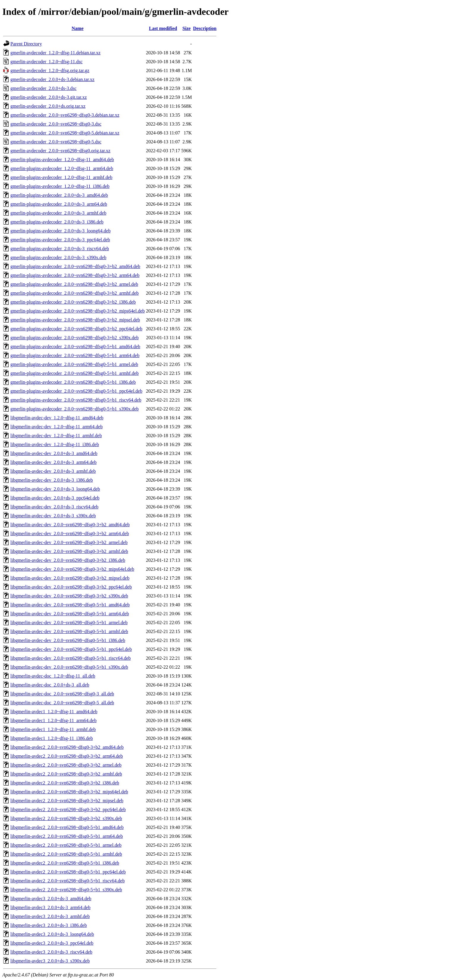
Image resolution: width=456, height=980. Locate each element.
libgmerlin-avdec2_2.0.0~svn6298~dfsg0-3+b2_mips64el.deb (69, 792)
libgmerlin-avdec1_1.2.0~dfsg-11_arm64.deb (53, 720)
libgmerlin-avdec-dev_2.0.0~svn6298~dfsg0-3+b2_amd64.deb (70, 525)
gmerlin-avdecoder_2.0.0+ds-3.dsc (43, 88)
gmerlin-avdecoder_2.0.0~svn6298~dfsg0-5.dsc (56, 142)
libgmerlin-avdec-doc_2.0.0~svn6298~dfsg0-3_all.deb (62, 694)
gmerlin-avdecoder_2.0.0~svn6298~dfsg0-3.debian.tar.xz (65, 115)
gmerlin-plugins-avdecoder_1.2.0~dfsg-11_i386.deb (60, 186)
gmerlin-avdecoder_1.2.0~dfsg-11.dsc (46, 62)
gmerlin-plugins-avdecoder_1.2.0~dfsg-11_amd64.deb (62, 160)
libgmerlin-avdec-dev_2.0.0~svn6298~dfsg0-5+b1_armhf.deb (69, 631)
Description (205, 28)
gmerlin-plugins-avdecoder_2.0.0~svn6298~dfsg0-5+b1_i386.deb (73, 382)
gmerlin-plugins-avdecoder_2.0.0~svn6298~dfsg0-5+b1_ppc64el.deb (76, 391)
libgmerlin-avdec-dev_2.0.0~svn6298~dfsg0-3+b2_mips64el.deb (72, 569)
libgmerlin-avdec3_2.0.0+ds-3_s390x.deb (50, 961)
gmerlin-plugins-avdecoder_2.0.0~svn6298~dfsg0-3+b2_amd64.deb (75, 266)
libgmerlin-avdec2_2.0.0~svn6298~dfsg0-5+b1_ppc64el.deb (68, 872)
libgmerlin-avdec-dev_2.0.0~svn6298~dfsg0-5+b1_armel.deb (69, 623)
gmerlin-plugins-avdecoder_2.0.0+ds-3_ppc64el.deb (60, 240)
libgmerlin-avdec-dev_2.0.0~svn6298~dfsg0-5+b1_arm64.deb (70, 614)
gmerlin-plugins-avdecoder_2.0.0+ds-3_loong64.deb (60, 231)
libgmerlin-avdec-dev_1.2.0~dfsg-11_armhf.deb (56, 436)
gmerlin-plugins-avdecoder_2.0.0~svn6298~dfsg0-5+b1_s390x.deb (75, 409)
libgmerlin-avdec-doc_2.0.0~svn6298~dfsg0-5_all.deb (62, 703)
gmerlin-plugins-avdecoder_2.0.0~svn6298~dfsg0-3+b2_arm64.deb (75, 275)
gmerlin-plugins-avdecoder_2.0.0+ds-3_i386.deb (57, 222)
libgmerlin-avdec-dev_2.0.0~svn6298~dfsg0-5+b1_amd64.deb (70, 605)
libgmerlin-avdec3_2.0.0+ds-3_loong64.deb (52, 934)
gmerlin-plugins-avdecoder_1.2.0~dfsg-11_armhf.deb (61, 177)
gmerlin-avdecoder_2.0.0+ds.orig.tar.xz (48, 106)
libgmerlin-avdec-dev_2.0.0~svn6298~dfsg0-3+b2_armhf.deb (69, 551)
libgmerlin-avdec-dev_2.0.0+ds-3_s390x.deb (53, 516)
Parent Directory (26, 44)
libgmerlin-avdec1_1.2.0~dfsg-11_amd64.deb (54, 712)
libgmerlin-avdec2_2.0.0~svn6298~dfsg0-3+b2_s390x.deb (66, 818)
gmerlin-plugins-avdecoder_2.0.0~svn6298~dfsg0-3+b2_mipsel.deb (75, 320)
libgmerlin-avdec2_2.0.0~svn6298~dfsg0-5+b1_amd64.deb (67, 827)
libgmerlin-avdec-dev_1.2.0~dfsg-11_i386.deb (55, 444)
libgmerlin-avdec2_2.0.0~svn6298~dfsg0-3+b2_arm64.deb (67, 756)
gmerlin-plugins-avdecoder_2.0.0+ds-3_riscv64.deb (60, 249)
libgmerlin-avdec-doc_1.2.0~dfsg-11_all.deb (53, 676)
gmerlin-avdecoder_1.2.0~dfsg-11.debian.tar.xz (56, 53)
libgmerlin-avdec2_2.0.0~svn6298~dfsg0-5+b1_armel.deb (66, 845)
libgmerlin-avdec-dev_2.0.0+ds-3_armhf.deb (53, 471)
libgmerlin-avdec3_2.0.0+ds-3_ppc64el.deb (52, 943)
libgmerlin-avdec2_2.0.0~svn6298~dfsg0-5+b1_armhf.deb (66, 854)
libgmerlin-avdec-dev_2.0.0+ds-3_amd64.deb (54, 453)
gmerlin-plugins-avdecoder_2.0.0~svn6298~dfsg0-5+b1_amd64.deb (75, 347)
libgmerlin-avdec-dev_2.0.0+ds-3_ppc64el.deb (55, 498)
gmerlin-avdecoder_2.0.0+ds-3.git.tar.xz (49, 97)
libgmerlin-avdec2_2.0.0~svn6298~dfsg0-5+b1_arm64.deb (67, 836)
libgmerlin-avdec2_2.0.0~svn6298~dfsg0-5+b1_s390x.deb (66, 890)
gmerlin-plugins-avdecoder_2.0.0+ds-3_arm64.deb (59, 204)
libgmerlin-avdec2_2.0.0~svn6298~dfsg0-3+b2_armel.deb (66, 765)
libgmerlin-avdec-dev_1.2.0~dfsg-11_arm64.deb (57, 427)
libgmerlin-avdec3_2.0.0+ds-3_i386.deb (49, 925)
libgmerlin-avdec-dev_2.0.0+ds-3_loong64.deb (55, 489)
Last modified (163, 28)
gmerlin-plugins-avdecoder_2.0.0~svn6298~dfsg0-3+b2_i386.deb (73, 302)
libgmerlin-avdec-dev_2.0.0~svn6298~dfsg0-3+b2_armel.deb (69, 542)
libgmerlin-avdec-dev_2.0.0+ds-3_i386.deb (52, 480)
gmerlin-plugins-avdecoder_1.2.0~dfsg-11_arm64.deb (62, 168)
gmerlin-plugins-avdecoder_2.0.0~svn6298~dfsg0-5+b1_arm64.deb (75, 355)
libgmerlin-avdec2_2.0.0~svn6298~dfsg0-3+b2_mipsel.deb (67, 801)
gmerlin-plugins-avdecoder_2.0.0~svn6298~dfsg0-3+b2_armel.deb (74, 284)
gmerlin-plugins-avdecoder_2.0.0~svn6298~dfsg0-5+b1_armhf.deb (75, 373)
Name (77, 28)
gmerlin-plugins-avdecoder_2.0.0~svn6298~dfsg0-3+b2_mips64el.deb (77, 311)
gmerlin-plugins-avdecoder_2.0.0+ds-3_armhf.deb (58, 213)
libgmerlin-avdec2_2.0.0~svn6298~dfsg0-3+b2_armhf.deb (66, 774)
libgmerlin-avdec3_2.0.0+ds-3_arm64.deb (50, 907)
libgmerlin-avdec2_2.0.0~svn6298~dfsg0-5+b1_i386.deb (65, 863)
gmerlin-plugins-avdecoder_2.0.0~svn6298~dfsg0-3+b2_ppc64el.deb (76, 329)
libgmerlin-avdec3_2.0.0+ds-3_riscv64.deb (51, 952)
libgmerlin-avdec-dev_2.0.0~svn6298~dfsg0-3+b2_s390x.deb (69, 596)
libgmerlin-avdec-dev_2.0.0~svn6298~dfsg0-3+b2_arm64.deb (70, 533)
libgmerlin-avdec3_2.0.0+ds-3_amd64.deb (51, 899)
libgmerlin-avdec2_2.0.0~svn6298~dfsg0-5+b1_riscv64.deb (68, 881)
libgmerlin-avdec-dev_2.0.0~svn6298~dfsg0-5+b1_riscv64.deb (71, 658)
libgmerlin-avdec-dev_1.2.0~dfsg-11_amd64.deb (57, 418)
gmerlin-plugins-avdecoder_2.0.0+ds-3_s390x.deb (58, 257)
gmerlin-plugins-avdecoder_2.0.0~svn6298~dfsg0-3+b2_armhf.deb (75, 293)
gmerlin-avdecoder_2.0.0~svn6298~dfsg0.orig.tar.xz (60, 151)
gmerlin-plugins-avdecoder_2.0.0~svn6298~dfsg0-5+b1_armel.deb (74, 364)
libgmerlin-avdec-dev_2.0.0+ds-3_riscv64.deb (54, 507)
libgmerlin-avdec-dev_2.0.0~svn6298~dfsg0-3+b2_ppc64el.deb (71, 587)
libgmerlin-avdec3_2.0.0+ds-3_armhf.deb (50, 916)
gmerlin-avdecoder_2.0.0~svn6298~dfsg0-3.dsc (56, 124)
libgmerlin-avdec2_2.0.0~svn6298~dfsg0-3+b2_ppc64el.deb (68, 809)
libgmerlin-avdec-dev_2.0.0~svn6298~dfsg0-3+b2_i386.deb (68, 560)
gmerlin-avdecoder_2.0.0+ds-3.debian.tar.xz (52, 79)
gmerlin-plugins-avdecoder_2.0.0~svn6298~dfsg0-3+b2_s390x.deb (75, 338)
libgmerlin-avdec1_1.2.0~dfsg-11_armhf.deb (53, 729)
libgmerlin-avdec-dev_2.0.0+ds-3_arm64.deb (53, 462)
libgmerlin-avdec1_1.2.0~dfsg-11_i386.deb (52, 738)
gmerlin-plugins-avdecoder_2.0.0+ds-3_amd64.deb (59, 195)
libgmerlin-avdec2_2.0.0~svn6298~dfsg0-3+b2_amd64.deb (67, 747)
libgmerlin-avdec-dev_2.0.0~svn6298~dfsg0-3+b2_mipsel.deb (70, 578)
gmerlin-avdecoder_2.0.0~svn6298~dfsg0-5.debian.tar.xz (65, 133)
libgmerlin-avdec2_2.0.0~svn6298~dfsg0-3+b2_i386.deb (65, 783)
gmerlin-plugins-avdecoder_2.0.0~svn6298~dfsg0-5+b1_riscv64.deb (76, 400)
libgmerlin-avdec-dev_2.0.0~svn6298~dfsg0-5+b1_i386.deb (68, 640)
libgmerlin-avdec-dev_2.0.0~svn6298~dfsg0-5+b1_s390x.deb (69, 667)
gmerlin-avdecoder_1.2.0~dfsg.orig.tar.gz (50, 70)
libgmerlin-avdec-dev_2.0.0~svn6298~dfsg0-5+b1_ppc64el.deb (71, 649)
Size (187, 28)
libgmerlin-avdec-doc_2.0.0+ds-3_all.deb (50, 685)
